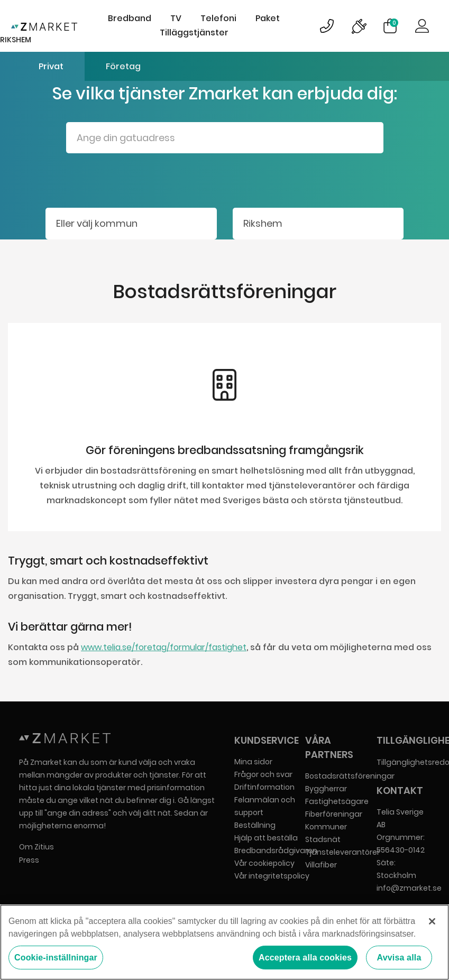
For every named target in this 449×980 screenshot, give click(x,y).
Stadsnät (323, 839)
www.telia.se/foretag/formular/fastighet (164, 647)
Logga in (422, 26)
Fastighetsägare (337, 801)
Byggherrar (326, 789)
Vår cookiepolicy (264, 863)
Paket (268, 18)
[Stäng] (432, 921)
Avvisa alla (399, 958)
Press (29, 860)
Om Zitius (36, 847)
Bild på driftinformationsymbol (359, 26)
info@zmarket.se (409, 888)
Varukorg (394, 23)
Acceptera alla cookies (305, 958)
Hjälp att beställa (266, 838)
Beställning (255, 825)
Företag (123, 66)
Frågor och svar (263, 774)
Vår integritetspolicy (272, 876)
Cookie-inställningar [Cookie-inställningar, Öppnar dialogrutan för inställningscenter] (56, 958)
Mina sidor (253, 762)
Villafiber (321, 865)
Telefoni (218, 18)
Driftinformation (264, 787)
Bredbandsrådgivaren (276, 850)
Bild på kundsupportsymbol (327, 26)
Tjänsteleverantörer (342, 852)
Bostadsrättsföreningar (350, 776)
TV (176, 18)
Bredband (130, 18)
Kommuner (326, 827)
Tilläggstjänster (194, 33)
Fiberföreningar (334, 814)
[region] (224, 942)
